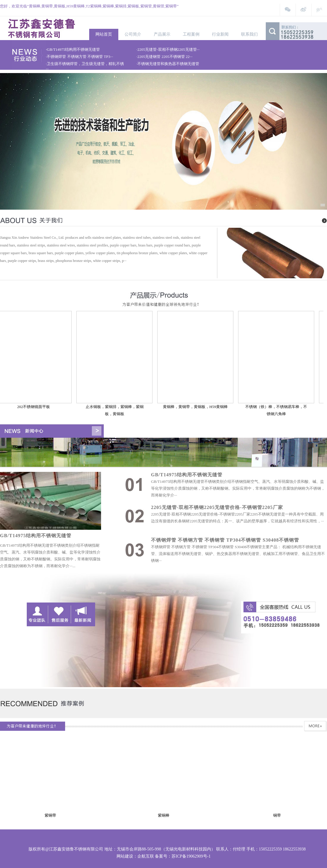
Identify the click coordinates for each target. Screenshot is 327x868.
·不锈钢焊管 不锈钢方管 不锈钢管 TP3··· (79, 57)
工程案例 (191, 34)
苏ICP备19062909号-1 (191, 856)
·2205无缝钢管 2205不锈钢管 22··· (165, 57)
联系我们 (249, 34)
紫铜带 (51, 815)
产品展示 (162, 34)
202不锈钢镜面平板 (35, 407)
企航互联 (146, 856)
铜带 (278, 815)
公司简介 (133, 34)
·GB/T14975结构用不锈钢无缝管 (73, 49)
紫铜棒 (165, 815)
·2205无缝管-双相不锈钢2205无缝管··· (168, 49)
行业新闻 (220, 34)
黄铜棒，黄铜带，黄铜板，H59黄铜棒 (196, 407)
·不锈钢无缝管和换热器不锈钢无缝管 (168, 64)
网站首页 (104, 34)
